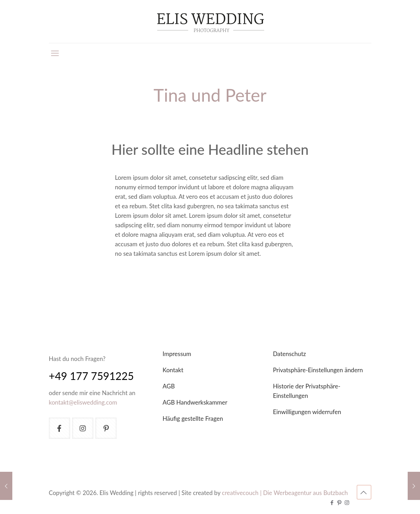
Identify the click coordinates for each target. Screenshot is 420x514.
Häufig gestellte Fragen (193, 418)
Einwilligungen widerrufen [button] (307, 412)
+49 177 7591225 (92, 376)
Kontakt (173, 370)
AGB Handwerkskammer (195, 402)
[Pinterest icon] (340, 502)
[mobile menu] (55, 53)
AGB (169, 386)
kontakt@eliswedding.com (83, 402)
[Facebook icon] (332, 502)
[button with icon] (59, 428)
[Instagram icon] (347, 502)
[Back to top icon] (364, 492)
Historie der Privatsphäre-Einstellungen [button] (307, 391)
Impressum (177, 354)
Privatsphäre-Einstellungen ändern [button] (318, 370)
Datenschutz (289, 354)
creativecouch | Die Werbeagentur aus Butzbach (285, 493)
